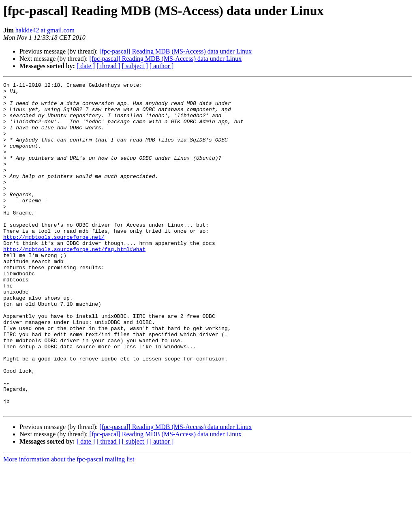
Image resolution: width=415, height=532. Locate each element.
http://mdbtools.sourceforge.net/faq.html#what (74, 283)
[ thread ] (108, 66)
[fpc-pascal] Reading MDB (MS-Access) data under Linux (175, 51)
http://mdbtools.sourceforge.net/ (54, 268)
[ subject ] (135, 66)
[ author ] (162, 66)
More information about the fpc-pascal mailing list (69, 525)
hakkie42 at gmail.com (45, 30)
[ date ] (86, 66)
